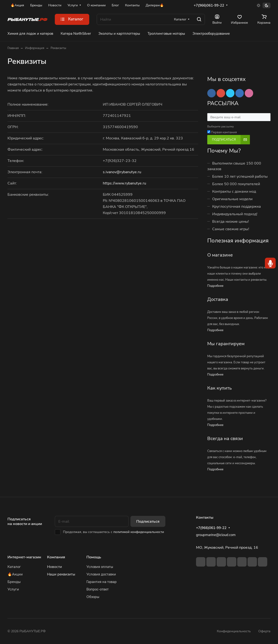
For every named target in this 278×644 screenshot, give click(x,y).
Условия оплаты (100, 567)
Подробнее (215, 286)
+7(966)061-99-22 (209, 5)
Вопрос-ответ (98, 589)
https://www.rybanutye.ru (124, 183)
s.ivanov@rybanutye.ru (122, 172)
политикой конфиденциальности (139, 532)
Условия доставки (101, 574)
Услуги (13, 589)
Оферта (264, 631)
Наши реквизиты (61, 574)
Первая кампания (224, 132)
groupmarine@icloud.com (216, 535)
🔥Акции (15, 574)
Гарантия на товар (102, 582)
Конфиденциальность (234, 631)
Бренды (14, 582)
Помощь (94, 557)
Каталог (14, 567)
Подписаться (148, 521)
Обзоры (93, 597)
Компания (56, 557)
